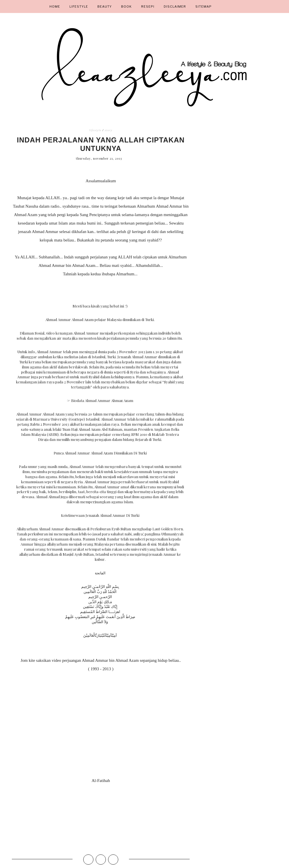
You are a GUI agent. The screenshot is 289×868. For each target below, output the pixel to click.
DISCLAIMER (175, 6)
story (109, 130)
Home (55, 6)
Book (126, 6)
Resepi (148, 6)
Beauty (105, 6)
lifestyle (95, 130)
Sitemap (203, 6)
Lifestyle (79, 6)
